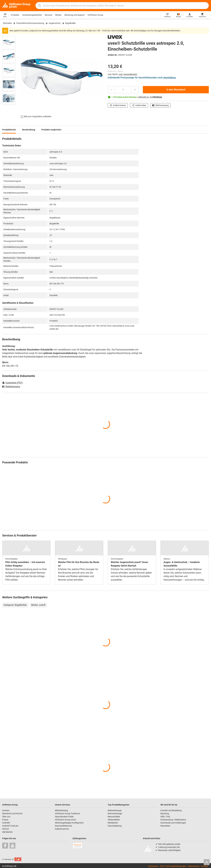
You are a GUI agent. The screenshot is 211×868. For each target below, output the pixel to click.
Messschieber (114, 817)
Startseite (7, 23)
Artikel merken (118, 105)
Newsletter (165, 826)
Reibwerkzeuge (115, 810)
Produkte (15, 15)
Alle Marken (7, 832)
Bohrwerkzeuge (115, 814)
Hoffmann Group (95, 15)
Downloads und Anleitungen (173, 823)
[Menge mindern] (111, 90)
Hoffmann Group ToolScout (67, 814)
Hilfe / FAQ (165, 817)
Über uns (6, 817)
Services (48, 15)
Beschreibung (29, 130)
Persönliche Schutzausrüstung (30, 23)
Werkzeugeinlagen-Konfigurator (69, 823)
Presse (5, 820)
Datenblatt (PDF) (13, 383)
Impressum (153, 866)
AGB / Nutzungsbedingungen (173, 866)
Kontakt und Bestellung (171, 810)
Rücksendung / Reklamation (173, 820)
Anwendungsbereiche (32, 15)
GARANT (6, 823)
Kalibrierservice (62, 829)
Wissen (58, 15)
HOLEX (5, 829)
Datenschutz (194, 866)
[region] (11, 77)
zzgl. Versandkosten (128, 74)
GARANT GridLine (10, 826)
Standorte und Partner (12, 814)
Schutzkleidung (115, 826)
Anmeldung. (170, 78)
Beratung (165, 814)
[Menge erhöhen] (135, 90)
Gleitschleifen (114, 820)
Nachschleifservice (63, 826)
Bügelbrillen (70, 23)
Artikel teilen (139, 105)
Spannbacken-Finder (64, 817)
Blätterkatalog (160, 105)
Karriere (6, 810)
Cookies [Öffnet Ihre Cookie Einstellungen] (204, 866)
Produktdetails (9, 130)
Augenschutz (55, 23)
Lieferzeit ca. (150, 97)
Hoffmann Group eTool (65, 820)
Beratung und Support (75, 15)
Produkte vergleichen (51, 130)
